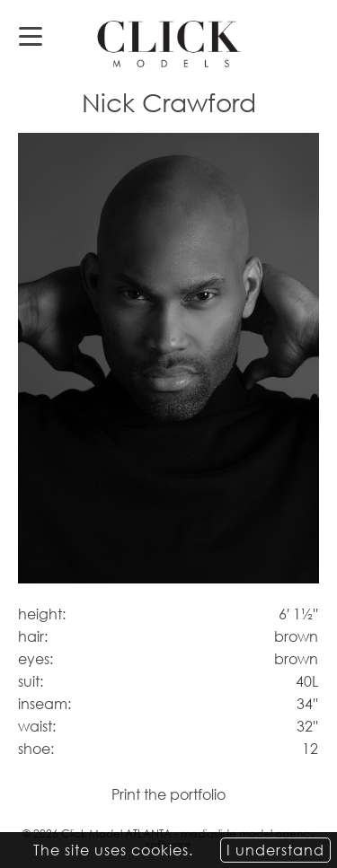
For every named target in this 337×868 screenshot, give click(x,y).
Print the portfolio (168, 794)
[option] (168, 359)
